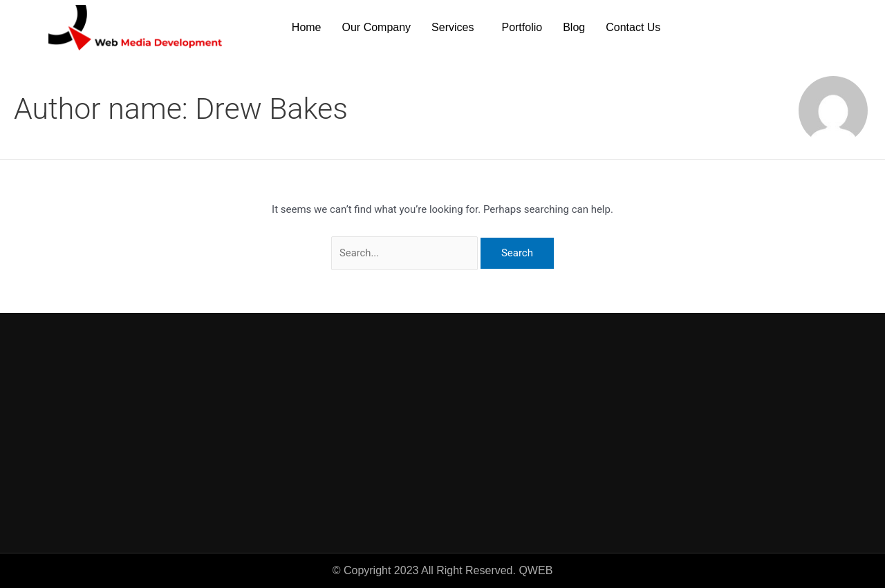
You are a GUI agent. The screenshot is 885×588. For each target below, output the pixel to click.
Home (307, 27)
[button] (456, 28)
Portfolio (522, 27)
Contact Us (633, 27)
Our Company (377, 27)
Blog (574, 27)
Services (453, 27)
